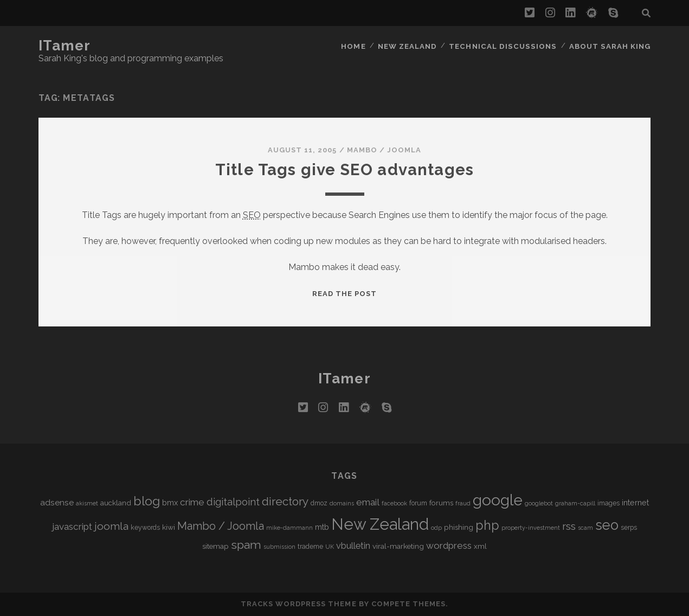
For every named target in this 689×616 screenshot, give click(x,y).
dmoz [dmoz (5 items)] (319, 503)
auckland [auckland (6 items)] (116, 503)
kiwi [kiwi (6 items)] (169, 527)
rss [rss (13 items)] (569, 526)
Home (357, 46)
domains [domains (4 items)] (342, 503)
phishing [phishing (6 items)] (459, 527)
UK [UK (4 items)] (330, 547)
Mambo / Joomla (384, 150)
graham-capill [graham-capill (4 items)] (575, 503)
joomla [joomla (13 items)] (111, 526)
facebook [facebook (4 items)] (394, 503)
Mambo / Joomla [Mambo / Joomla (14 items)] (221, 526)
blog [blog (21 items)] (147, 501)
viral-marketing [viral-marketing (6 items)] (398, 546)
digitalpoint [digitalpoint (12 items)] (233, 502)
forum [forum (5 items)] (418, 503)
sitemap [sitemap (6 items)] (215, 546)
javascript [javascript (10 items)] (72, 527)
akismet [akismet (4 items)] (87, 503)
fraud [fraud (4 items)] (463, 503)
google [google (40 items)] (498, 500)
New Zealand (411, 46)
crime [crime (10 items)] (192, 502)
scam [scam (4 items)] (585, 528)
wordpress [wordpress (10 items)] (449, 546)
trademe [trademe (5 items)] (310, 547)
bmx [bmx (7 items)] (170, 502)
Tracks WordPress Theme (299, 604)
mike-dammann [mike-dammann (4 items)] (289, 528)
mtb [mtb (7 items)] (322, 527)
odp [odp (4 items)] (436, 528)
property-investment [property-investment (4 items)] (531, 528)
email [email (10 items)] (368, 502)
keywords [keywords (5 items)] (145, 528)
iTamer (65, 46)
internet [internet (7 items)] (635, 502)
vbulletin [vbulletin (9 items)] (353, 546)
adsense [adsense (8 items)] (57, 502)
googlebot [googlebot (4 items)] (539, 503)
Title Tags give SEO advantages (344, 169)
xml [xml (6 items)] (480, 546)
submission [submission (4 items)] (279, 547)
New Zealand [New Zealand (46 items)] (380, 524)
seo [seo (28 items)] (607, 525)
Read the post (345, 294)
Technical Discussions (505, 46)
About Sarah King (610, 46)
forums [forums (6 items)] (441, 503)
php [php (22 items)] (487, 525)
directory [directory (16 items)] (285, 501)
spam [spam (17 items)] (246, 545)
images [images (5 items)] (608, 503)
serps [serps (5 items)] (629, 528)
